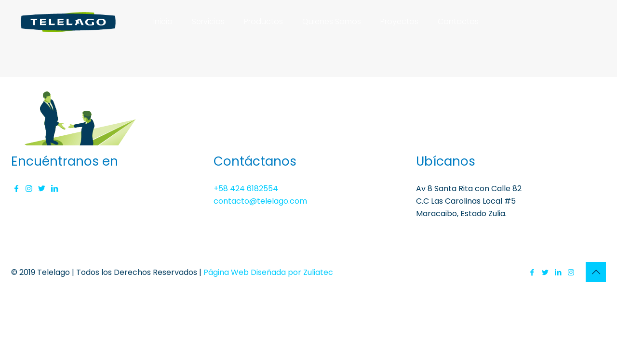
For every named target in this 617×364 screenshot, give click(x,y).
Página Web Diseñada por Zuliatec (268, 272)
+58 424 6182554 (246, 188)
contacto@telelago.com (260, 201)
